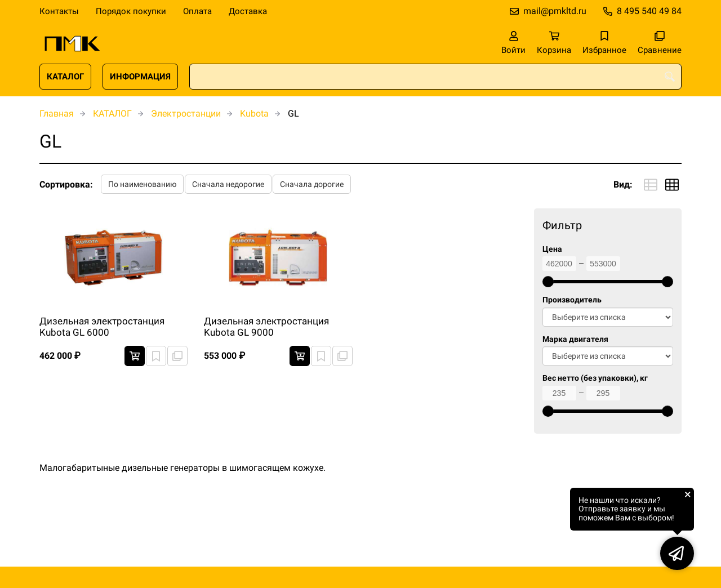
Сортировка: (66, 184)
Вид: (623, 184)
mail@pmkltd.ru (555, 11)
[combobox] (435, 77)
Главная (57, 113)
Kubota (254, 113)
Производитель (572, 300)
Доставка (248, 11)
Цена (552, 249)
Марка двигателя (575, 339)
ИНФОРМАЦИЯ (140, 77)
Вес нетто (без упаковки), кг (595, 378)
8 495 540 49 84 (649, 11)
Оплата (197, 11)
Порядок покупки (131, 11)
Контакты (59, 11)
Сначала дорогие (312, 184)
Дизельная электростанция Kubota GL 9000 (266, 327)
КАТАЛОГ (65, 77)
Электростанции (186, 113)
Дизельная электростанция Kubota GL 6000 (102, 327)
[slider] (548, 282)
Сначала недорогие (228, 184)
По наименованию (142, 184)
